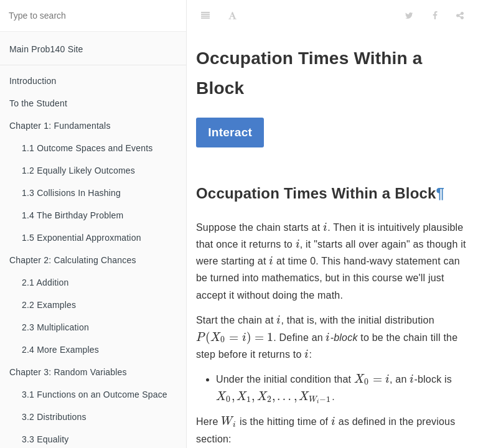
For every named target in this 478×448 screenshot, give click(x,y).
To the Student (38, 103)
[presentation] (325, 228)
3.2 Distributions (54, 417)
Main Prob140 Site (46, 49)
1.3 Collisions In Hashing (71, 193)
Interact (230, 132)
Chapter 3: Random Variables (68, 372)
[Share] (460, 16)
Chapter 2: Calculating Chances (73, 260)
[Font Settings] (232, 16)
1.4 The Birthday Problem (73, 215)
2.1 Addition (45, 282)
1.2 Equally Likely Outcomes (78, 170)
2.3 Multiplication (55, 327)
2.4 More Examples (60, 350)
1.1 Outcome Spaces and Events (87, 148)
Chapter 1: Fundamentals (60, 126)
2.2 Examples (49, 305)
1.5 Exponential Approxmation (82, 238)
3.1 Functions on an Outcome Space (95, 394)
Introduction (33, 81)
